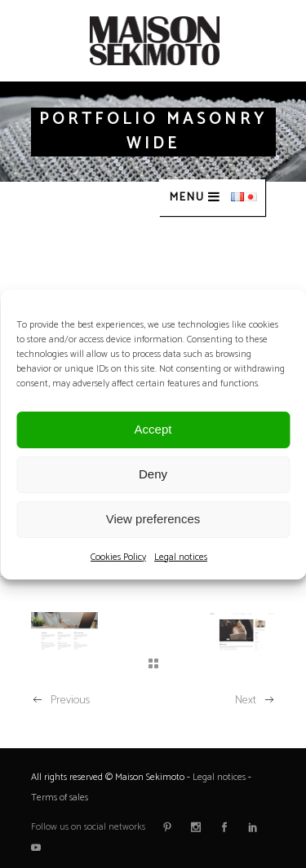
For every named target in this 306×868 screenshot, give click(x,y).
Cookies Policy (118, 557)
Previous (60, 701)
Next (255, 701)
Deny (153, 474)
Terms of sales (60, 798)
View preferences (153, 519)
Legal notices (181, 557)
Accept (153, 429)
